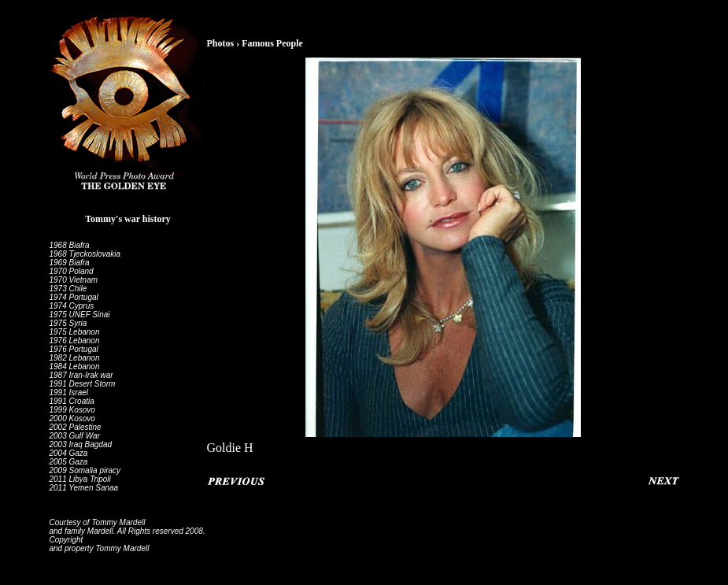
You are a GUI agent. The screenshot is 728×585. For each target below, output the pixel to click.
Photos (221, 43)
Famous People (272, 43)
